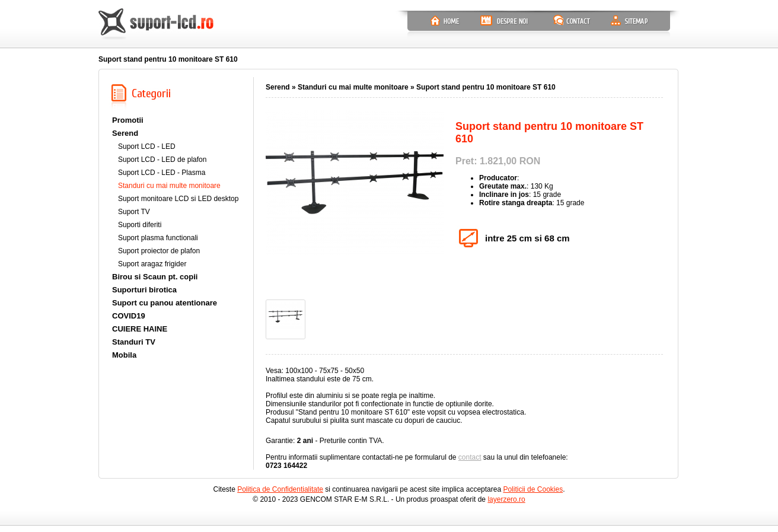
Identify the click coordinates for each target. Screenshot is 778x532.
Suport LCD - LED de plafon (162, 160)
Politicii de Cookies (533, 489)
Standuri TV (134, 342)
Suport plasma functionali (158, 238)
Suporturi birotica (144, 290)
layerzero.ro (506, 499)
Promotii (128, 120)
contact (470, 457)
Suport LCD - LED (147, 146)
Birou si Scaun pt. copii (155, 277)
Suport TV (134, 212)
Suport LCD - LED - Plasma (162, 173)
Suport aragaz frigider (152, 264)
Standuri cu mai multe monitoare (169, 186)
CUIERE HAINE (140, 329)
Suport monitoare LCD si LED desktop (178, 199)
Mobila (124, 355)
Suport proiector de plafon (159, 251)
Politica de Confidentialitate (280, 489)
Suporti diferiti (140, 225)
